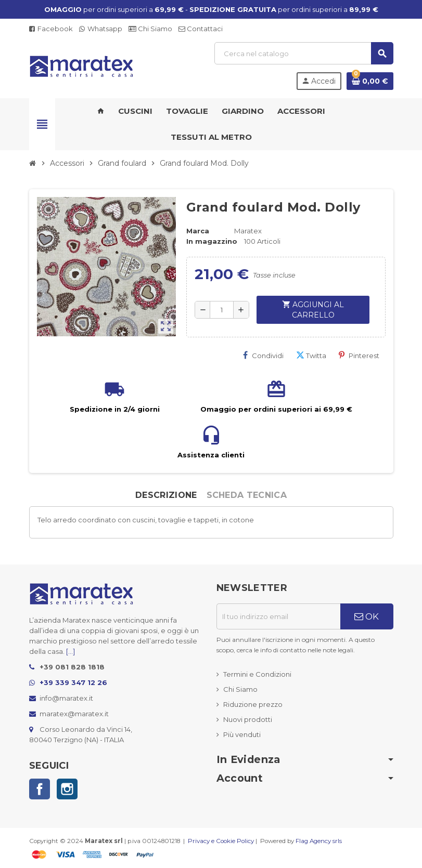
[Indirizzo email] (278, 616)
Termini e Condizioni (257, 674)
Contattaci (201, 29)
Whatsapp (101, 29)
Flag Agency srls (319, 841)
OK (367, 616)
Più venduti (242, 734)
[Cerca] (304, 53)
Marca (198, 231)
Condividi (263, 355)
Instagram (67, 789)
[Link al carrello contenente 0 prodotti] (370, 81)
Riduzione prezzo (253, 704)
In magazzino (212, 241)
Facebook (51, 29)
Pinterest (359, 355)
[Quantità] (222, 310)
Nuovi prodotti (248, 719)
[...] (71, 651)
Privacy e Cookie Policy (221, 841)
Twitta (311, 355)
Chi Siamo (150, 29)
